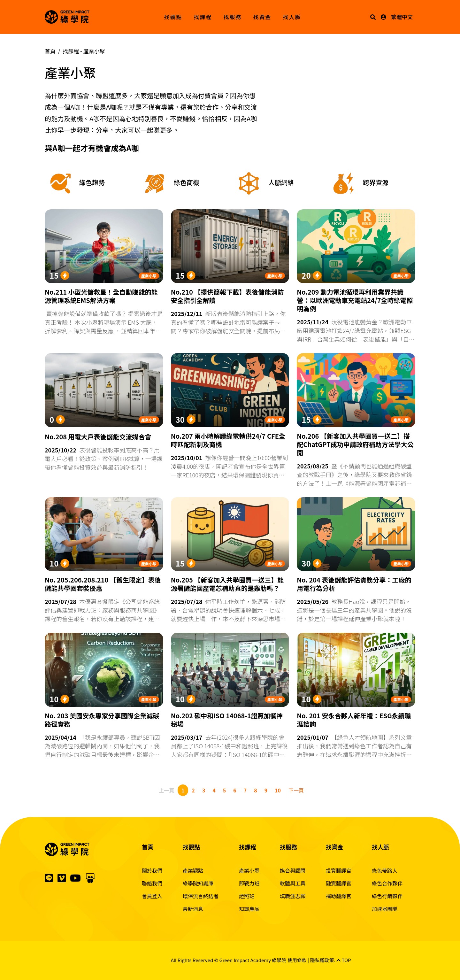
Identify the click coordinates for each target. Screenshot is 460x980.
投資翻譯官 (339, 870)
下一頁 (296, 790)
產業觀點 (193, 870)
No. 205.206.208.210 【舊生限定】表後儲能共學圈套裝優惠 (103, 584)
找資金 (262, 17)
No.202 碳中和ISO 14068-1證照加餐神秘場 (227, 720)
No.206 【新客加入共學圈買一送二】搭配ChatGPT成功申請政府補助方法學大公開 (355, 444)
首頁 (50, 51)
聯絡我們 (152, 883)
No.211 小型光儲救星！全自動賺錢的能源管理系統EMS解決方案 (101, 296)
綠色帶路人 (385, 870)
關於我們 (152, 870)
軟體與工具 (293, 883)
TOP (344, 960)
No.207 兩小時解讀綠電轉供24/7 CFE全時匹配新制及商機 (228, 440)
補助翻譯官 (339, 896)
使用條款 (297, 960)
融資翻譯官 (339, 883)
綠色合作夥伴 (387, 883)
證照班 (247, 896)
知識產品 (249, 909)
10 (278, 790)
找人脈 (292, 17)
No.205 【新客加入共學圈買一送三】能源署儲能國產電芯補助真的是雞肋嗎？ (227, 584)
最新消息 (193, 909)
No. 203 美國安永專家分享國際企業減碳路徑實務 (102, 720)
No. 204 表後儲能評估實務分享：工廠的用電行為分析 (354, 584)
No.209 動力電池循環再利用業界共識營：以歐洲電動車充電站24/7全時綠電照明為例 (355, 300)
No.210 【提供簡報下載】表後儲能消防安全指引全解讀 (227, 296)
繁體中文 (402, 17)
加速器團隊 (385, 909)
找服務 (233, 17)
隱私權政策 (322, 960)
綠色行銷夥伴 (387, 896)
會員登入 (152, 896)
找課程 (203, 17)
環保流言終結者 (201, 896)
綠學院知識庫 (198, 883)
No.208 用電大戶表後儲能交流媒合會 (98, 437)
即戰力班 (249, 883)
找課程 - (84, 51)
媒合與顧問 (293, 870)
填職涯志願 (293, 896)
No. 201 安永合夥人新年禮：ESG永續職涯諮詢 (354, 720)
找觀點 (173, 17)
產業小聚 (149, 276)
